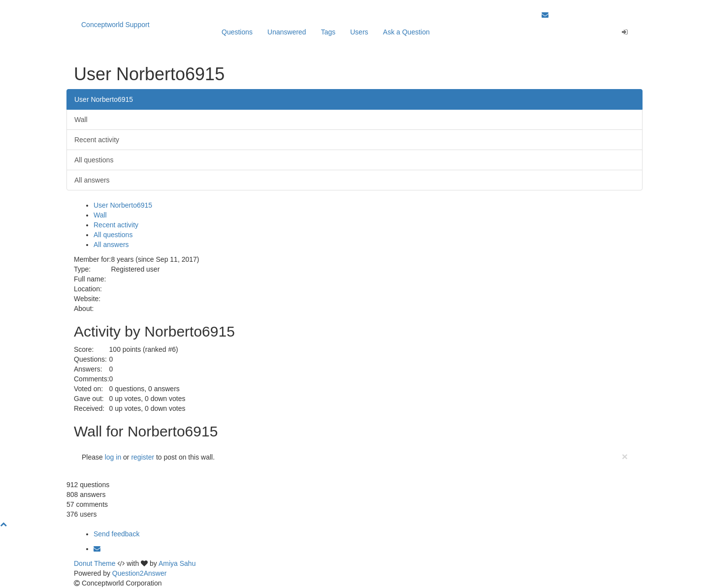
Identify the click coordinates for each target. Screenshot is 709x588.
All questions (94, 160)
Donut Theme (95, 563)
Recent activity (97, 140)
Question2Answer (140, 573)
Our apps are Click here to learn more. (165, 5)
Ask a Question (406, 32)
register (143, 457)
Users (359, 32)
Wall (81, 120)
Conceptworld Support (115, 25)
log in (113, 457)
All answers (92, 180)
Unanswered (287, 32)
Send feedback (116, 534)
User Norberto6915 (104, 99)
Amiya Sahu (177, 563)
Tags (328, 32)
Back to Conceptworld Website (588, 5)
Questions (237, 32)
